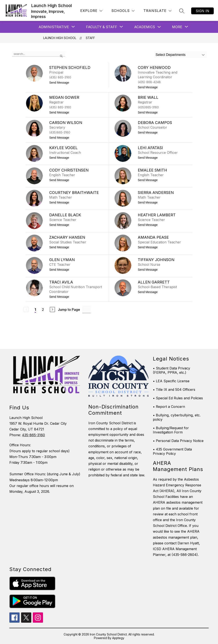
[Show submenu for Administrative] (54, 27)
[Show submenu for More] (177, 27)
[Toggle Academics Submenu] (159, 27)
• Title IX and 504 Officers (174, 390)
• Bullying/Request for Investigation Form (171, 430)
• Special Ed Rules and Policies (178, 398)
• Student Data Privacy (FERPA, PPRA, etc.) (171, 370)
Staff (90, 38)
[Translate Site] (157, 11)
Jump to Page (69, 310)
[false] (39, 54)
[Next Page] (52, 310)
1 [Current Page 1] (35, 310)
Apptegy (118, 638)
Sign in (202, 11)
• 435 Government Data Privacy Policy (172, 451)
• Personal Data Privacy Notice (178, 441)
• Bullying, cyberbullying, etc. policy (177, 417)
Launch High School (60, 38)
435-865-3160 (33, 435)
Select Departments (171, 55)
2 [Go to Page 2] (43, 310)
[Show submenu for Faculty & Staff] (102, 27)
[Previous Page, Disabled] (26, 310)
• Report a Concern (169, 407)
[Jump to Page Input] (86, 309)
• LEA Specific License (171, 381)
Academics (145, 27)
